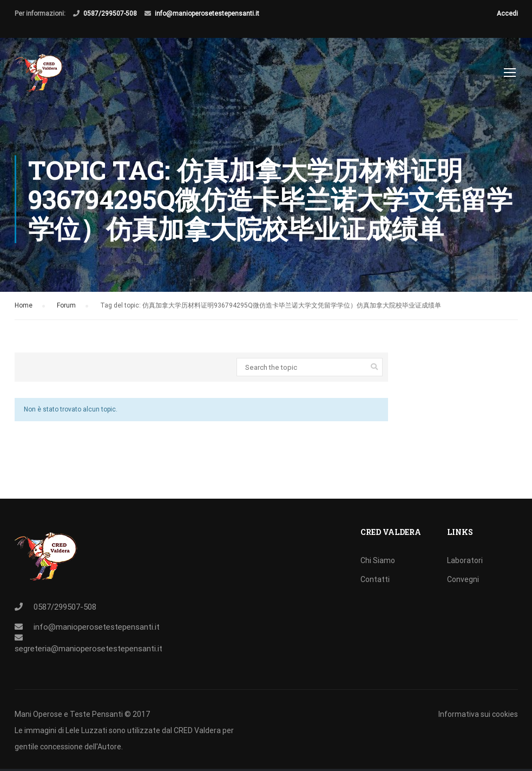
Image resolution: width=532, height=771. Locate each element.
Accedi (507, 14)
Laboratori (465, 560)
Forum (66, 310)
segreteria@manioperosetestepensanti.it (88, 649)
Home (24, 310)
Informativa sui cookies (478, 714)
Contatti (375, 579)
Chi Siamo (378, 560)
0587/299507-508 (110, 14)
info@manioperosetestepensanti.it (207, 14)
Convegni (463, 579)
